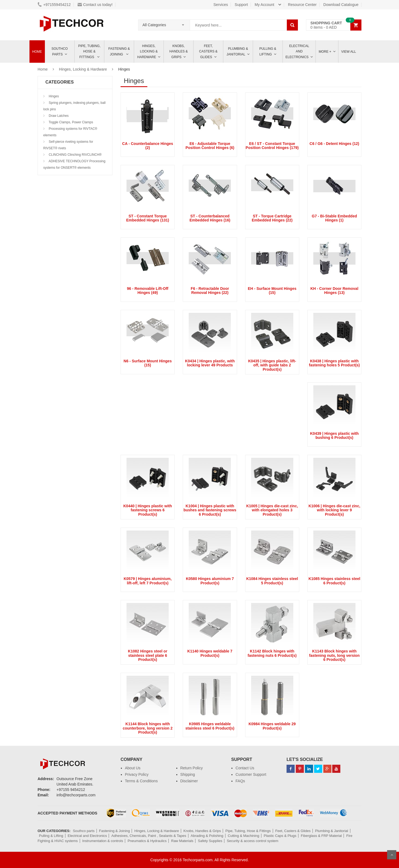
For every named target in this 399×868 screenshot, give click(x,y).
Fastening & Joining (119, 52)
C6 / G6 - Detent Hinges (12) (334, 144)
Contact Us (245, 768)
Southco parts (60, 52)
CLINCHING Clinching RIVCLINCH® (75, 155)
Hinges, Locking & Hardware (147, 52)
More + (325, 52)
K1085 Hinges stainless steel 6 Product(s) (334, 581)
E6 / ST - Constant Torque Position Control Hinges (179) (272, 146)
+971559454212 (54, 5)
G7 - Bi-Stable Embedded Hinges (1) (334, 218)
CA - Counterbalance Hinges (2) (148, 146)
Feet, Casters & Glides (208, 52)
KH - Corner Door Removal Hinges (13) (334, 291)
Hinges (53, 96)
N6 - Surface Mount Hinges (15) (148, 363)
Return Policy (192, 768)
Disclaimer (189, 781)
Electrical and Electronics (87, 836)
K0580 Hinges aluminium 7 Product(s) (210, 581)
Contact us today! (95, 5)
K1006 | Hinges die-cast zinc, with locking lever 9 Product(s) (334, 510)
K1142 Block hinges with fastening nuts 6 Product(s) (272, 653)
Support (241, 5)
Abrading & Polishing (207, 836)
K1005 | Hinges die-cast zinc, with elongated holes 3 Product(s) (272, 510)
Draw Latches (58, 116)
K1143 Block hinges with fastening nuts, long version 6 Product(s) (335, 655)
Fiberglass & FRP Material (321, 836)
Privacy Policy (137, 774)
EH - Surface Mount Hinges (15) (272, 291)
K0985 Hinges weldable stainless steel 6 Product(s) (210, 726)
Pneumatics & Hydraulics (147, 841)
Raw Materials (182, 841)
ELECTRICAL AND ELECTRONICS (297, 52)
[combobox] (164, 23)
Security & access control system (253, 841)
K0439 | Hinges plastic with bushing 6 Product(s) (334, 435)
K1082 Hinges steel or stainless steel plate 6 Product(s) (148, 655)
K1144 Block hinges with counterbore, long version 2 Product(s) (148, 728)
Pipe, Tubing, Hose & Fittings (89, 52)
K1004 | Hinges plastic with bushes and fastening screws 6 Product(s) (210, 510)
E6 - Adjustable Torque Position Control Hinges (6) (210, 146)
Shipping (188, 774)
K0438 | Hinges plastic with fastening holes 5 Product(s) (334, 363)
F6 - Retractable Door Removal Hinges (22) (210, 291)
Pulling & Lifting (268, 52)
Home (37, 52)
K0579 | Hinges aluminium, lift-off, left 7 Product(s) (147, 581)
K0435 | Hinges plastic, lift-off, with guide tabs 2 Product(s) (272, 365)
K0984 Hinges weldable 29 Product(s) (272, 726)
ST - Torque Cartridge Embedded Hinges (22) (272, 218)
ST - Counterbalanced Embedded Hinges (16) (210, 218)
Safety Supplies (210, 841)
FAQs (240, 781)
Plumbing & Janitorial (237, 52)
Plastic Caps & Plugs (280, 836)
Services (221, 5)
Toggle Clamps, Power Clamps (70, 122)
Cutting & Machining (244, 836)
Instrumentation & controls (103, 841)
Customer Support (251, 774)
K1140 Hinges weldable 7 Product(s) (210, 653)
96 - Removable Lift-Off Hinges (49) (148, 291)
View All (349, 52)
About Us (133, 768)
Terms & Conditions (141, 781)
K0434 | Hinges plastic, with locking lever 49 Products (210, 363)
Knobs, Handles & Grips (178, 52)
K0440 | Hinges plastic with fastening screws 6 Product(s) (148, 510)
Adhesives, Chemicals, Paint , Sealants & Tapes (149, 836)
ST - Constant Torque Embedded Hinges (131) (148, 218)
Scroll (392, 855)
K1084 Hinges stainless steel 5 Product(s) (272, 581)
